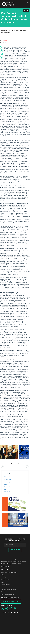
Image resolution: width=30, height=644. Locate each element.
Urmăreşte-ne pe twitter (11, 602)
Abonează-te (15, 550)
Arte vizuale (8, 479)
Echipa (3, 575)
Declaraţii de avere (6, 585)
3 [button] (16, 464)
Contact (3, 592)
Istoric (3, 582)
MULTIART (7, 492)
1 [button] (11, 464)
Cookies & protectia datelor (7, 594)
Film (6, 489)
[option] (9, 452)
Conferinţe (7, 482)
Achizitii (3, 587)
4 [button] (19, 464)
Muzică (6, 484)
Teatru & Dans (8, 487)
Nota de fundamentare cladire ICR (9, 589)
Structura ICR (4, 577)
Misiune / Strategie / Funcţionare (9, 573)
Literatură (7, 477)
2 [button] (14, 464)
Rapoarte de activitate (6, 580)
